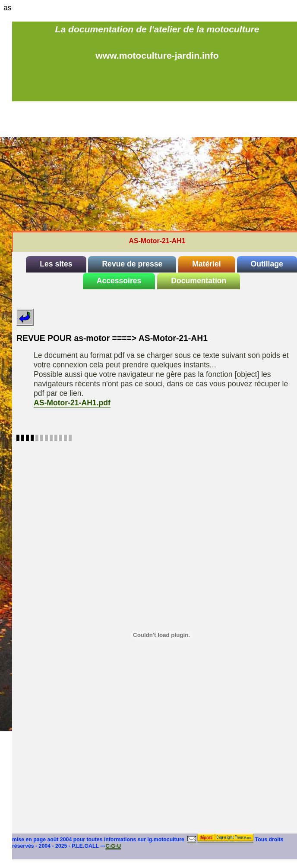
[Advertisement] (157, 166)
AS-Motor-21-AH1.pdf (72, 403)
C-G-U (113, 846)
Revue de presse (132, 264)
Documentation (199, 281)
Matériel (207, 264)
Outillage (267, 264)
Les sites (56, 264)
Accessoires (119, 281)
